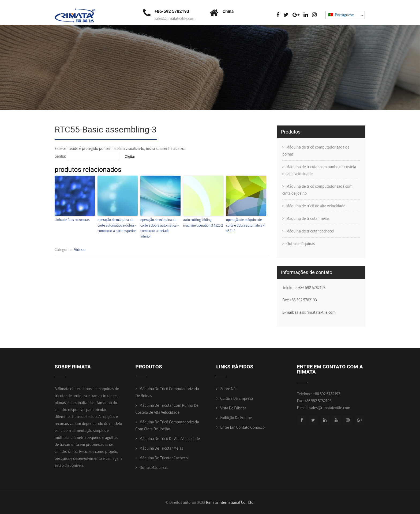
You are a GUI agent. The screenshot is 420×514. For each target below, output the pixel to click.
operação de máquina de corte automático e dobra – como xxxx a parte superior (117, 225)
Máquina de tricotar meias (308, 218)
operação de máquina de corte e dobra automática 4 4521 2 (245, 225)
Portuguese (341, 15)
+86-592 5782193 (172, 11)
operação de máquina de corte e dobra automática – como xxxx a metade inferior (160, 228)
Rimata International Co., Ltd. (230, 502)
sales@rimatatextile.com (175, 18)
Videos (80, 249)
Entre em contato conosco (242, 427)
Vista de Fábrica (233, 408)
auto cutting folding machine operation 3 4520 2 (203, 223)
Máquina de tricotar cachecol (310, 231)
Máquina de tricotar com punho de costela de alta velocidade (319, 170)
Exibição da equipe (236, 418)
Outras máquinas (301, 244)
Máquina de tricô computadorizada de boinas (316, 151)
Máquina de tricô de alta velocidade (316, 206)
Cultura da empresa (237, 398)
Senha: (87, 156)
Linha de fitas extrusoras (72, 220)
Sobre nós (229, 389)
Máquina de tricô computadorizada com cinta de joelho (317, 190)
